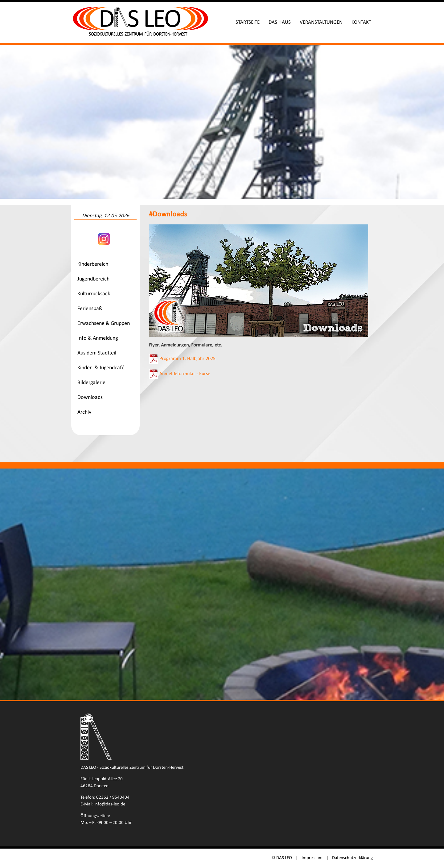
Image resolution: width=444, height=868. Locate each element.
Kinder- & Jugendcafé (101, 368)
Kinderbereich (93, 264)
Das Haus (280, 22)
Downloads (90, 397)
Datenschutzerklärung (352, 858)
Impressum (312, 858)
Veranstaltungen (321, 22)
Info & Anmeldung (98, 338)
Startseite (248, 22)
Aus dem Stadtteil (97, 353)
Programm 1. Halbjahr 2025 (187, 359)
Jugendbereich (93, 279)
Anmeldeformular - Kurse (185, 374)
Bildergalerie (91, 383)
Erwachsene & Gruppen (104, 323)
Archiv (84, 412)
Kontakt (361, 22)
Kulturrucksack (94, 294)
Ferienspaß (90, 309)
